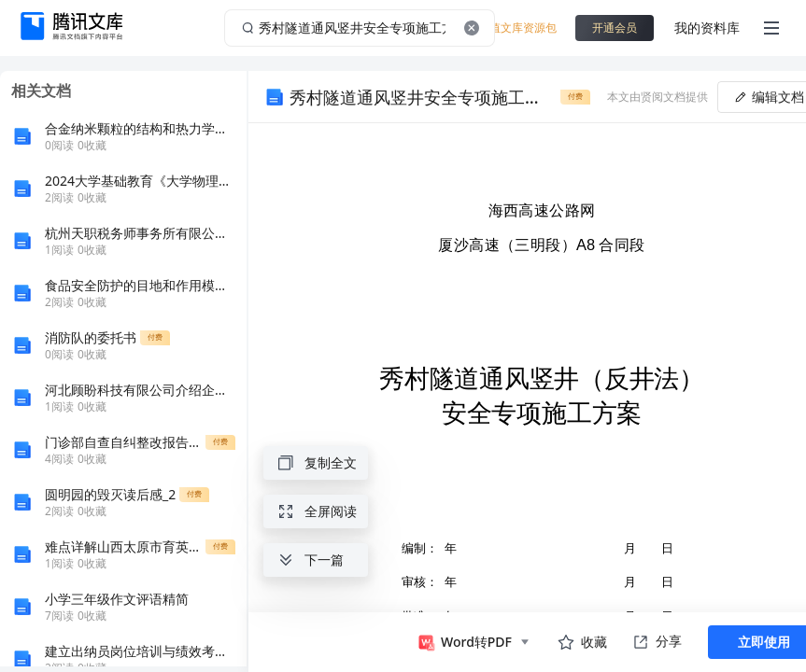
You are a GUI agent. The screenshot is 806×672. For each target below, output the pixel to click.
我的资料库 (707, 28)
